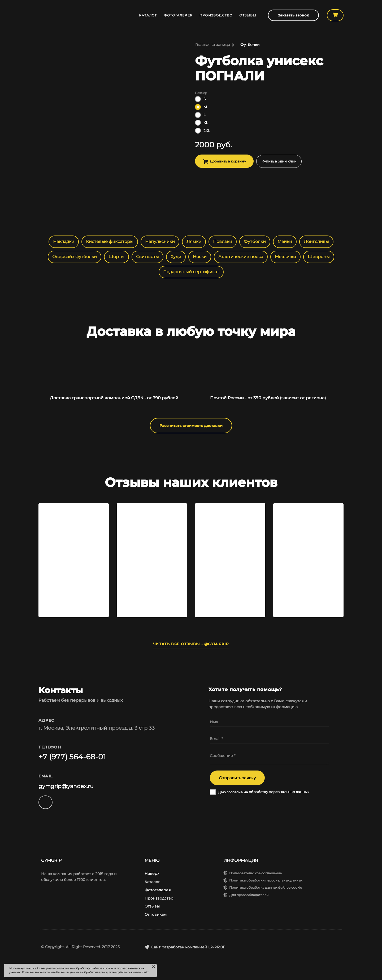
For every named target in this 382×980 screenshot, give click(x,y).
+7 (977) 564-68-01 (72, 757)
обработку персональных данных (279, 792)
